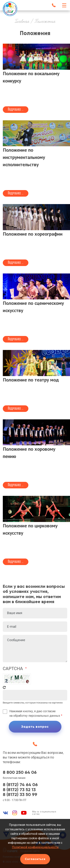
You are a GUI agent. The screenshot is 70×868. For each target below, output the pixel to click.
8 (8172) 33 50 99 (20, 795)
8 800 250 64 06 (20, 772)
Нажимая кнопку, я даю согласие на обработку (35, 713)
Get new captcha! (4, 687)
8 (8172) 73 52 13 (19, 790)
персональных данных (44, 716)
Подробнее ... (16, 109)
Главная (22, 22)
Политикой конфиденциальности (35, 847)
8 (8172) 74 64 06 (20, 785)
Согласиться (35, 859)
